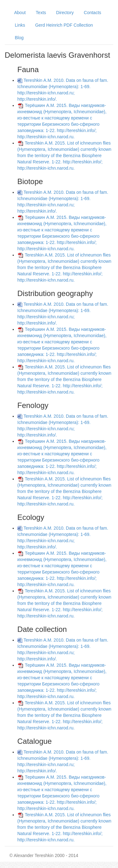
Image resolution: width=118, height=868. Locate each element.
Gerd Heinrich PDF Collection (64, 25)
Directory (65, 13)
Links (20, 25)
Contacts (92, 13)
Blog (19, 38)
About (20, 13)
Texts (41, 13)
